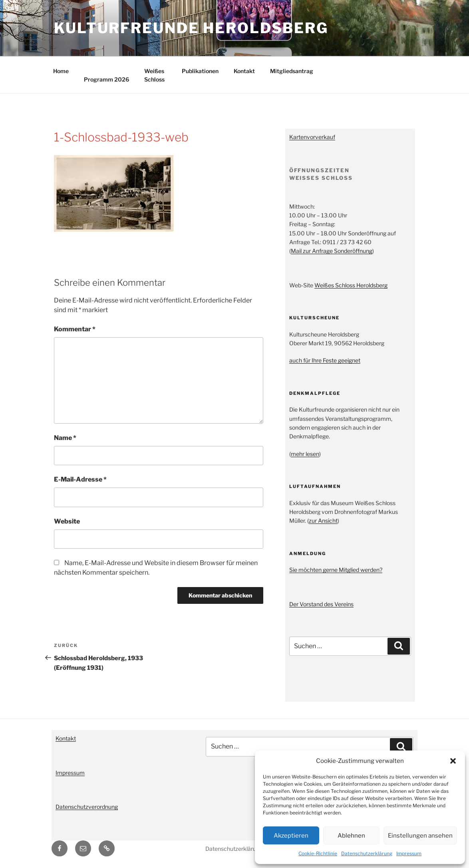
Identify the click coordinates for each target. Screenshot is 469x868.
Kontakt (244, 71)
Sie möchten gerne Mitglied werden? (336, 570)
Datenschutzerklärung (367, 853)
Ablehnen (351, 836)
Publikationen (200, 71)
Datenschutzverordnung (87, 807)
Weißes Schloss (154, 75)
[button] (453, 761)
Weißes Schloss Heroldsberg (351, 285)
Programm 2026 (106, 79)
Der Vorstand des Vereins (321, 604)
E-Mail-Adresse (80, 479)
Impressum (409, 853)
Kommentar (75, 329)
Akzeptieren (291, 836)
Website (67, 521)
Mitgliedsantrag (292, 71)
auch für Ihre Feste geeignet (325, 360)
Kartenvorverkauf (312, 137)
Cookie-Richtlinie (318, 853)
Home (61, 71)
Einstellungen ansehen (420, 836)
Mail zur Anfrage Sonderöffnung (332, 251)
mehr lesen (305, 454)
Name (65, 438)
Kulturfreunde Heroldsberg (191, 28)
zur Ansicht (323, 521)
